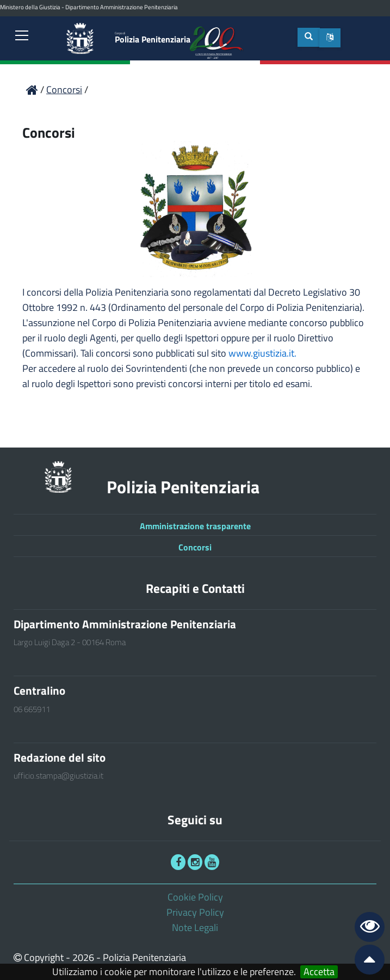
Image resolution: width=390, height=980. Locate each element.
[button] (330, 38)
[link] (22, 36)
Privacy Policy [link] (195, 912)
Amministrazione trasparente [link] (195, 526)
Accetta (319, 972)
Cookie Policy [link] (195, 897)
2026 (83, 957)
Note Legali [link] (195, 927)
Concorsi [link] (195, 547)
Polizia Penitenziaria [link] (153, 38)
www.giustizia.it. (262, 353)
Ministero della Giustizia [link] (30, 7)
